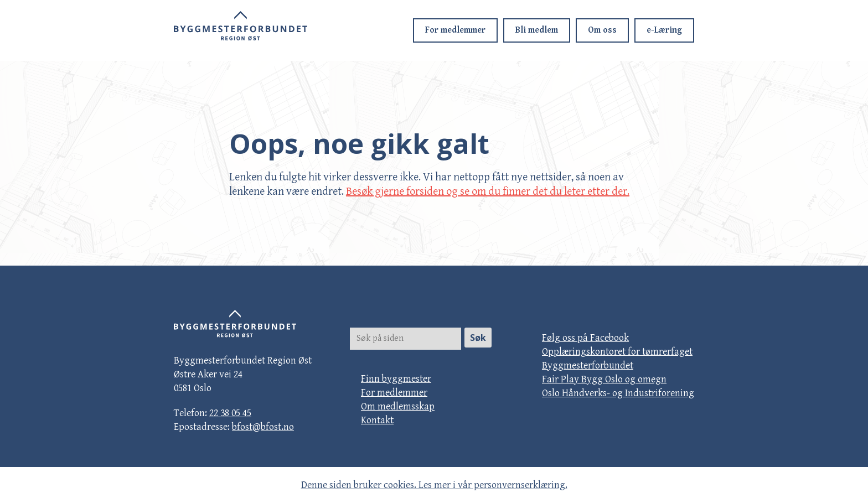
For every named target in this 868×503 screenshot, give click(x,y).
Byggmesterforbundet (588, 365)
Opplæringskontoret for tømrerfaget (617, 352)
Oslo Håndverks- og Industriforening (618, 393)
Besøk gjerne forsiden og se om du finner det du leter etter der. (488, 192)
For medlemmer (455, 30)
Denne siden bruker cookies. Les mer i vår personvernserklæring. (434, 485)
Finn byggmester (396, 379)
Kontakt (377, 420)
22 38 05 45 (230, 413)
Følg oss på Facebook (585, 338)
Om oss (602, 30)
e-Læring (664, 30)
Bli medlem (537, 30)
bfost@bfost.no (263, 427)
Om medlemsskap (398, 406)
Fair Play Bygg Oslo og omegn (604, 379)
